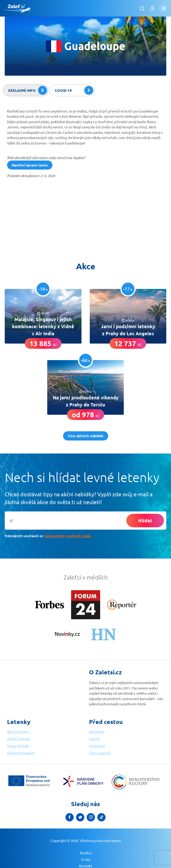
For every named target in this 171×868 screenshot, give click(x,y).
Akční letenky (18, 731)
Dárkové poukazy (21, 753)
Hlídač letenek (19, 739)
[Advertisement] (43, 218)
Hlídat (145, 520)
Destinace (97, 746)
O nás (86, 859)
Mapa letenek (18, 746)
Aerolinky (97, 731)
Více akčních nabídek (86, 436)
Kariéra (86, 853)
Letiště (95, 739)
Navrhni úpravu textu (30, 165)
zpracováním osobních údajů (68, 536)
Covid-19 (74, 90)
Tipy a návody (100, 753)
